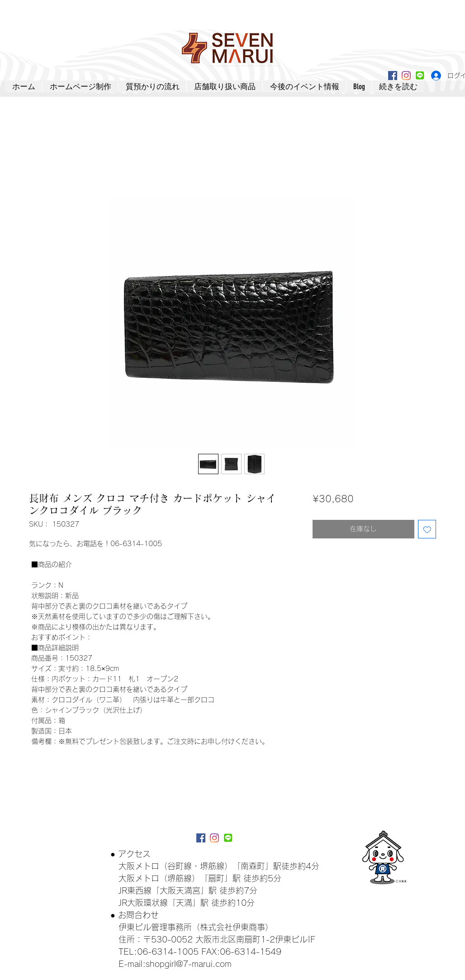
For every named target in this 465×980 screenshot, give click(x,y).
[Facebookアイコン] (393, 76)
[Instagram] (406, 76)
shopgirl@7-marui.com (189, 964)
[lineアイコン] (420, 76)
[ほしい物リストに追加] (427, 529)
